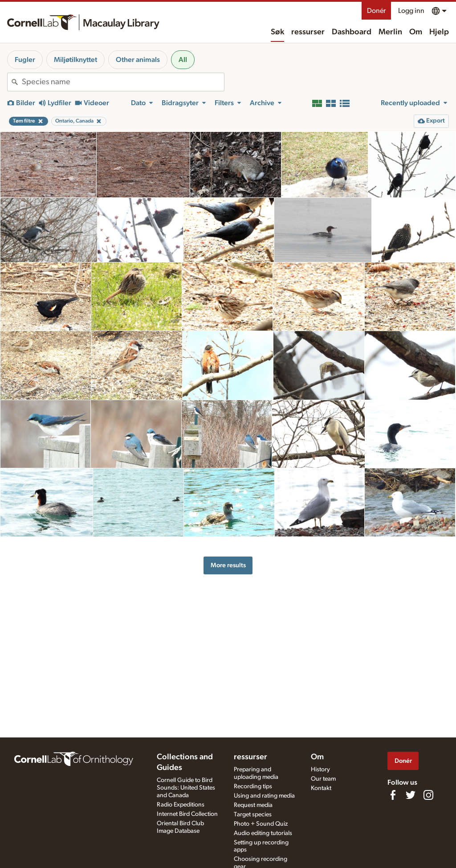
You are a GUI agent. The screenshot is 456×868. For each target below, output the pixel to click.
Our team (323, 779)
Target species (253, 815)
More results (228, 565)
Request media (253, 805)
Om (416, 32)
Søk (277, 32)
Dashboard (352, 32)
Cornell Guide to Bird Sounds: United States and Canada (186, 788)
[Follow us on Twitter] (411, 795)
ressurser (308, 32)
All (183, 60)
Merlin (390, 32)
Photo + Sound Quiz (261, 824)
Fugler (25, 60)
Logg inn (411, 11)
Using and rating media (264, 796)
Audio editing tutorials (263, 833)
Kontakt (321, 788)
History (320, 770)
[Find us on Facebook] (393, 795)
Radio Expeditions (181, 805)
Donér (376, 11)
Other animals (138, 60)
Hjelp (439, 32)
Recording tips (253, 786)
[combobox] (123, 82)
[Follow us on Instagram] (428, 795)
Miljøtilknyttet (75, 60)
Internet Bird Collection (187, 814)
